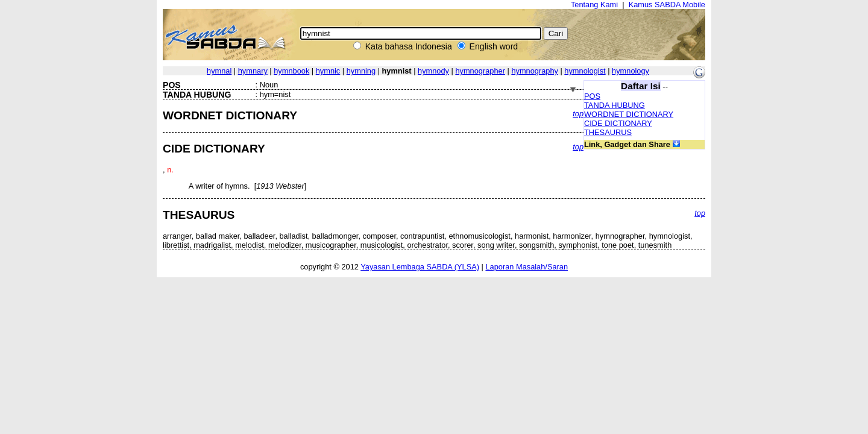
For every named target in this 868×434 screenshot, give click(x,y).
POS (592, 96)
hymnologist (585, 71)
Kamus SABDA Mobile (667, 5)
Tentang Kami (594, 5)
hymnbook (291, 71)
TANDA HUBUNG (615, 105)
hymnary (253, 71)
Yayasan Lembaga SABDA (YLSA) (420, 267)
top (578, 114)
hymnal (219, 71)
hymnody (433, 71)
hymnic (328, 71)
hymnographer (480, 71)
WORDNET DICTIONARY (629, 114)
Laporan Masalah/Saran (527, 267)
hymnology (631, 71)
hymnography (535, 71)
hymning (361, 71)
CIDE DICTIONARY (618, 123)
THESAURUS (608, 132)
